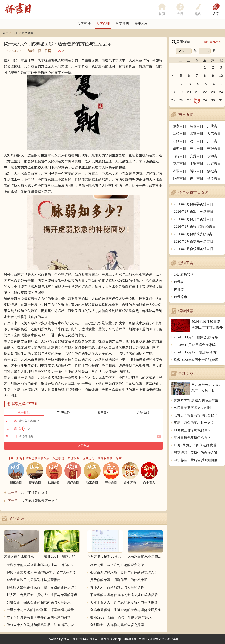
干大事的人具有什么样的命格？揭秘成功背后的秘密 (127, 595)
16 (213, 84)
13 (189, 84)
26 (181, 100)
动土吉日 (197, 141)
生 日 (11, 436)
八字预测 (122, 24)
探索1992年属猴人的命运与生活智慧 (198, 400)
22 (205, 92)
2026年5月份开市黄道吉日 (193, 219)
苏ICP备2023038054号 (163, 639)
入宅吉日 (214, 134)
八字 (216, 14)
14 (197, 84)
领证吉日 (197, 134)
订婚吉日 (179, 141)
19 (181, 92)
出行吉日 (179, 156)
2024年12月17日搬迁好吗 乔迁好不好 (198, 352)
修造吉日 (214, 179)
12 (181, 84)
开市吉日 (197, 149)
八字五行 (84, 24)
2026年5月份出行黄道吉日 (193, 212)
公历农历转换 (184, 274)
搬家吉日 (179, 126)
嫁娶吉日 (179, 149)
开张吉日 (214, 149)
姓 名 (11, 421)
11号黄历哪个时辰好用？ (192, 430)
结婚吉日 (179, 134)
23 (213, 92)
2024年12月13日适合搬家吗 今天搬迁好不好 (198, 345)
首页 (6, 33)
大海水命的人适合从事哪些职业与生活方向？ (40, 565)
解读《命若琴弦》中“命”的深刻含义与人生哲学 (41, 572)
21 (197, 92)
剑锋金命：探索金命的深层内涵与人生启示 (39, 602)
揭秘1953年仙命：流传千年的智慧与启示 (121, 617)
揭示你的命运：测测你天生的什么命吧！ (120, 580)
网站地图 (130, 639)
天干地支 (141, 24)
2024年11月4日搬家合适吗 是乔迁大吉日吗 (198, 337)
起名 (198, 14)
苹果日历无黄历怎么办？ (192, 438)
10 (221, 76)
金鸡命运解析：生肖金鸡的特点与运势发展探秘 (125, 610)
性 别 (11, 428)
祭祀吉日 (214, 171)
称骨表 (179, 282)
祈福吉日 (197, 171)
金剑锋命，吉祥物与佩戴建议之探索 (117, 625)
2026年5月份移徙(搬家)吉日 (195, 227)
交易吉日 (179, 164)
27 (189, 100)
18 (173, 92)
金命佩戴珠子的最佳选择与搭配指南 (34, 580)
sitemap (116, 639)
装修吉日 (197, 126)
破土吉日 (197, 179)
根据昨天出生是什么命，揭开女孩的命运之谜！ (42, 587)
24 (221, 92)
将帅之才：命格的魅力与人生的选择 (117, 587)
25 (173, 100)
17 (221, 84)
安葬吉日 (197, 156)
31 (221, 100)
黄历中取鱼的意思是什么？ (194, 423)
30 (213, 100)
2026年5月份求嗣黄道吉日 (193, 249)
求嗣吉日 (179, 171)
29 (205, 100)
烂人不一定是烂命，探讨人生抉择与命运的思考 (42, 595)
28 (197, 100)
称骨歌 (179, 289)
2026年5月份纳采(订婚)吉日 (195, 234)
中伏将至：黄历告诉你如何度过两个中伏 (198, 460)
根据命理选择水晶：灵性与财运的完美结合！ (124, 572)
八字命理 (103, 24)
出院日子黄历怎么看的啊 (192, 408)
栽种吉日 (214, 156)
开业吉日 (214, 126)
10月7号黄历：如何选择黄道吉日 (198, 445)
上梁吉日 (197, 164)
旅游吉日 (214, 164)
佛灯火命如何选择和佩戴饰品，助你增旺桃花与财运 (43, 625)
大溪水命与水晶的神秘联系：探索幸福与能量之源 (43, 610)
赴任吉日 (179, 179)
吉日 (180, 14)
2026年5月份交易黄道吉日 (193, 241)
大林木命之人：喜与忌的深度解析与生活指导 (124, 602)
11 (173, 84)
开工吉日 (214, 141)
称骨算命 (180, 297)
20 (189, 92)
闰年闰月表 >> (213, 42)
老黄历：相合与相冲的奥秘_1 (196, 415)
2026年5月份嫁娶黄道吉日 (193, 204)
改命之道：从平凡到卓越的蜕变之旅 (117, 565)
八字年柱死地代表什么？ (40, 501)
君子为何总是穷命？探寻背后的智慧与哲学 (39, 617)
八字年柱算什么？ (34, 493)
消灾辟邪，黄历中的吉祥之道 (196, 453)
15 (205, 84)
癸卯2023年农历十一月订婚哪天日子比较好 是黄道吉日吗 (198, 360)
